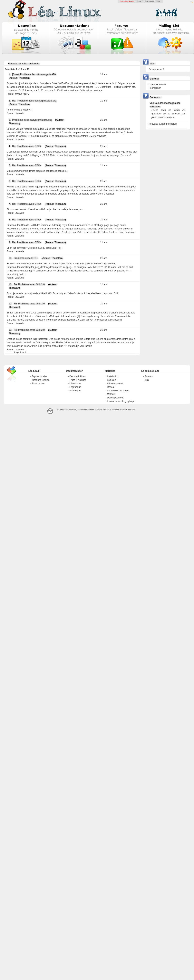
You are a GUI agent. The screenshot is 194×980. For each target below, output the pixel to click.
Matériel (111, 394)
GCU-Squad (149, 1)
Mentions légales (41, 380)
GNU (158, 1)
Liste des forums (157, 84)
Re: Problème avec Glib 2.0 (29, 284)
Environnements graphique (121, 401)
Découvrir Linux (78, 376)
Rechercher (155, 88)
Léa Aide (19, 113)
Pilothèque (75, 391)
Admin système (115, 384)
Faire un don (38, 384)
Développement (115, 398)
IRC (147, 380)
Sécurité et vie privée (118, 391)
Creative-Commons (127, 410)
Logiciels (112, 380)
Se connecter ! (156, 69)
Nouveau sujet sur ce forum (163, 124)
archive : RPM (22, 94)
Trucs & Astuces (78, 380)
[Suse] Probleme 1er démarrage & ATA (34, 74)
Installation (113, 376)
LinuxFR (140, 1)
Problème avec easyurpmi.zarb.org (32, 120)
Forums (149, 376)
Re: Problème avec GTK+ (27, 146)
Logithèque (75, 387)
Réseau (111, 387)
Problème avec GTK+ (26, 258)
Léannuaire (75, 384)
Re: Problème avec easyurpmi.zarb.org (34, 101)
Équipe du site (39, 376)
